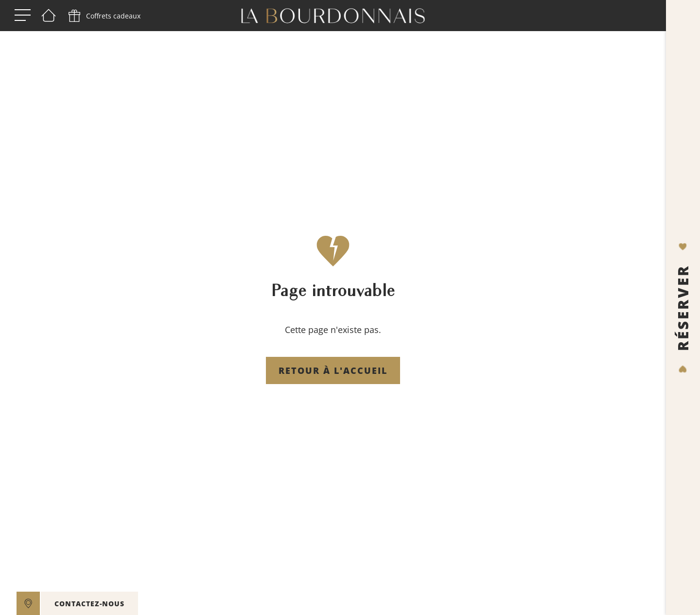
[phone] (104, 16)
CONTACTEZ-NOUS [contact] (89, 604)
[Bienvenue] (49, 16)
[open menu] (23, 16)
